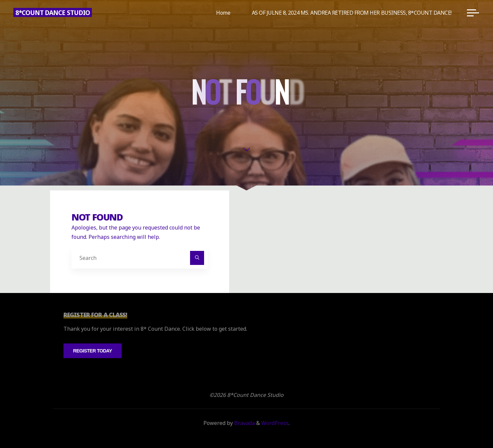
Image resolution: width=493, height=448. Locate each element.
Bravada (244, 423)
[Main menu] (473, 13)
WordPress (275, 423)
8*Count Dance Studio (53, 13)
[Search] (197, 258)
